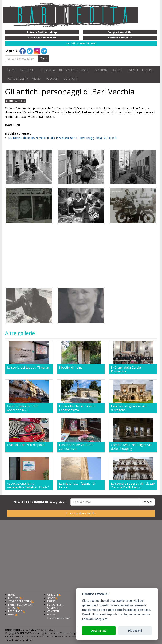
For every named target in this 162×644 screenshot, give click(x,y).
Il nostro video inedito (81, 513)
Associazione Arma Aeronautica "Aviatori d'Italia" (28, 485)
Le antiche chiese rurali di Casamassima (77, 408)
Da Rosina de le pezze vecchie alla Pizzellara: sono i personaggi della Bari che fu (63, 138)
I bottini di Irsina (71, 367)
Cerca (44, 58)
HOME (12, 70)
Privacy (51, 615)
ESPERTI (148, 70)
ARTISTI (118, 70)
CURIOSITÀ (47, 70)
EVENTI (133, 70)
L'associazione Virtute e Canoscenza (76, 447)
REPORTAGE (68, 70)
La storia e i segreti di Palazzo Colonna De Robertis (133, 485)
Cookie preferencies (59, 618)
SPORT (85, 70)
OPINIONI (101, 70)
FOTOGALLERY (18, 79)
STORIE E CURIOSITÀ (20, 601)
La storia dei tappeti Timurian (28, 367)
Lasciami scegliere (95, 619)
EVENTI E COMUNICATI (21, 605)
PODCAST (52, 79)
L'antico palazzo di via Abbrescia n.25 (23, 408)
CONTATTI (71, 79)
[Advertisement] (81, 256)
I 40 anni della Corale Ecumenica (126, 369)
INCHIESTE (28, 70)
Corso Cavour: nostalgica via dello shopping (131, 447)
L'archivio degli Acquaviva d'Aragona (129, 408)
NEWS (11, 615)
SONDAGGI (53, 608)
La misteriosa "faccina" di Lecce (77, 485)
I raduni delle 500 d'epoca (26, 445)
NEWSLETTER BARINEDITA (40, 502)
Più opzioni (135, 631)
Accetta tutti (99, 631)
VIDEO (37, 79)
